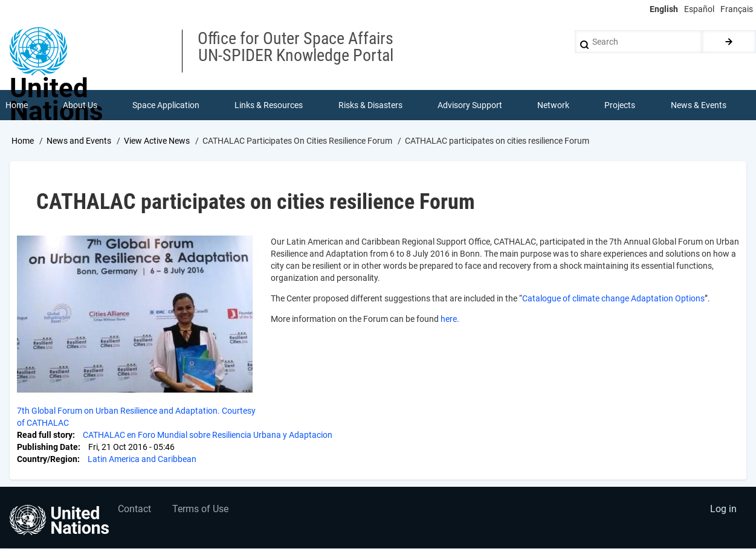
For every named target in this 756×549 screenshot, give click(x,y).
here (449, 319)
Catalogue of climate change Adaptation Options (613, 298)
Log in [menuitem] (723, 510)
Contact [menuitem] (135, 510)
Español (699, 9)
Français (737, 9)
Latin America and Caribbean (142, 459)
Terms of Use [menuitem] (201, 510)
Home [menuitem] (17, 105)
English (664, 9)
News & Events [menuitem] (699, 105)
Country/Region (47, 459)
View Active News (157, 141)
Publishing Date (47, 447)
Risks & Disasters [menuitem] (370, 105)
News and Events (79, 141)
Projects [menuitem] (620, 105)
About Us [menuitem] (80, 105)
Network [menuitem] (553, 105)
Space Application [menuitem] (166, 105)
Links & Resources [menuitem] (269, 105)
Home (23, 141)
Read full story (45, 435)
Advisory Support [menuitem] (470, 105)
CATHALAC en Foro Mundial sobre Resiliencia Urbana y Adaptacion (208, 435)
